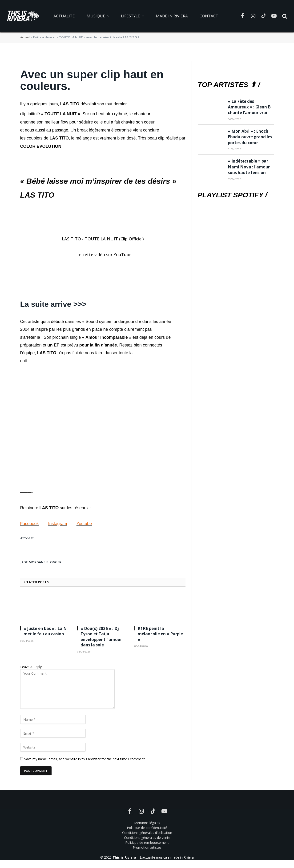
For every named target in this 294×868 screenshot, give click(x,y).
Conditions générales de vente (147, 838)
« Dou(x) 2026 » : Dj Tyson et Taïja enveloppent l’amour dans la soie (101, 637)
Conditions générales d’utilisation (147, 833)
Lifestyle (131, 16)
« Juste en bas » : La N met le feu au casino (45, 631)
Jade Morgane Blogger (41, 562)
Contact (209, 16)
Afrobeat (27, 538)
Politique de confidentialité (147, 828)
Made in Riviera (172, 16)
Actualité (64, 16)
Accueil (25, 37)
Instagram (58, 524)
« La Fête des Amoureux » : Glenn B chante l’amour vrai (249, 107)
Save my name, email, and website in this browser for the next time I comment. (85, 759)
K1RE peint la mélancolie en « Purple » (160, 634)
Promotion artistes (147, 847)
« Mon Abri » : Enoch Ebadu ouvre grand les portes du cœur (250, 137)
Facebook (30, 524)
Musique (96, 16)
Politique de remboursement (147, 842)
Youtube (84, 524)
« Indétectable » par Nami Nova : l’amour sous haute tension (249, 167)
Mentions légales (147, 823)
